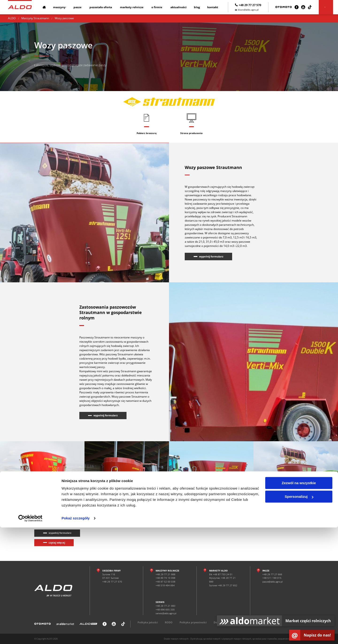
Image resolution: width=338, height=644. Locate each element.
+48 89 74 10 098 (165, 578)
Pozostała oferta (103, 7)
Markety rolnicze (135, 7)
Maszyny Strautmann (35, 18)
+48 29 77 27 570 (253, 5)
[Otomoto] (288, 7)
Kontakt (218, 7)
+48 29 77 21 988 (165, 574)
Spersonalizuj (299, 613)
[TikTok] (315, 7)
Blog (202, 7)
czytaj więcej (57, 542)
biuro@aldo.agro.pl (252, 10)
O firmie (161, 7)
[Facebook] (301, 7)
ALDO (12, 18)
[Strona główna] (20, 7)
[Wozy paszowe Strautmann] (42, 470)
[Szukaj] (331, 7)
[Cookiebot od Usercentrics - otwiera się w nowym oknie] (30, 635)
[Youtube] (308, 7)
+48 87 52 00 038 (165, 582)
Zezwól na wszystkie (299, 600)
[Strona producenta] (191, 124)
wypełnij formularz (211, 256)
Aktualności (184, 7)
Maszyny (59, 7)
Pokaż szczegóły (76, 635)
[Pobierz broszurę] (147, 124)
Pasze (78, 7)
